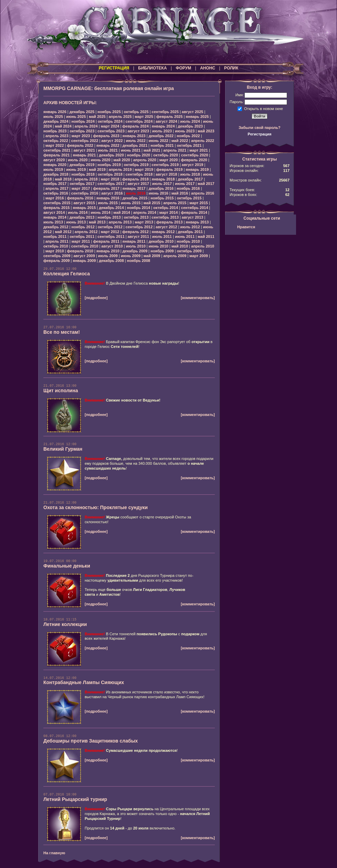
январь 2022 (108, 145)
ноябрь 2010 (188, 241)
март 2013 (144, 222)
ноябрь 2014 (139, 208)
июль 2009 (108, 256)
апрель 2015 (175, 203)
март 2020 (169, 160)
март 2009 (199, 256)
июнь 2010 (159, 246)
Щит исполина (61, 391)
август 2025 (192, 112)
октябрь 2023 (82, 131)
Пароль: (237, 102)
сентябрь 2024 (139, 121)
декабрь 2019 (82, 165)
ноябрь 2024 (83, 121)
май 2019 (97, 169)
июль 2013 (53, 222)
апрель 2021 (175, 150)
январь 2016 (108, 198)
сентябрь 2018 (139, 174)
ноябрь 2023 (55, 131)
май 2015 (152, 203)
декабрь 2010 (161, 241)
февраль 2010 (80, 251)
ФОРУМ (183, 68)
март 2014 (169, 212)
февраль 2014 (194, 212)
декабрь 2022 (161, 136)
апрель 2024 (86, 126)
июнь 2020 (100, 160)
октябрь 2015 (189, 198)
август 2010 (112, 246)
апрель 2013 (120, 222)
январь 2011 (134, 241)
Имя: (240, 95)
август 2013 (192, 217)
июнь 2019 (76, 169)
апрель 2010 (203, 246)
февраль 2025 (169, 117)
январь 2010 (108, 251)
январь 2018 (163, 179)
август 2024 (166, 121)
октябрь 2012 (110, 227)
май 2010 (180, 246)
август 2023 (138, 131)
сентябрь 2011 (111, 237)
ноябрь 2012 (83, 227)
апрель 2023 (57, 136)
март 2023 (81, 136)
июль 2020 (78, 160)
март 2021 (199, 150)
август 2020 (54, 160)
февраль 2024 (135, 126)
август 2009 (84, 256)
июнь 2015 (131, 203)
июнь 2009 (131, 256)
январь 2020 (55, 165)
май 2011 (206, 237)
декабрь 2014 (111, 208)
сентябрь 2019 (165, 165)
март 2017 (81, 188)
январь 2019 (197, 169)
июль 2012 (190, 227)
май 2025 (97, 117)
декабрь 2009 (135, 251)
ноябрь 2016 (188, 188)
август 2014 (54, 212)
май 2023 (206, 131)
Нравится (246, 227)
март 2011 (81, 241)
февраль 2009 (56, 261)
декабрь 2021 (135, 145)
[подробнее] (96, 298)
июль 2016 (136, 193)
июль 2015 (108, 203)
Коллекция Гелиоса (67, 274)
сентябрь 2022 (85, 141)
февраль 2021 (56, 155)
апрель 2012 (86, 232)
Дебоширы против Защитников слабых (91, 741)
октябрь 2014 (166, 208)
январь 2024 (163, 126)
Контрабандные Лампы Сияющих (84, 682)
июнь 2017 (185, 184)
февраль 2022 (80, 145)
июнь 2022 (159, 141)
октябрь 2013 (136, 217)
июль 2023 (162, 131)
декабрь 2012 (56, 227)
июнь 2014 (100, 212)
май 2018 (63, 179)
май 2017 (206, 184)
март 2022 (55, 145)
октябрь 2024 (110, 121)
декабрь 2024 (56, 121)
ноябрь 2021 (162, 145)
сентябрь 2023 (111, 131)
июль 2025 (53, 117)
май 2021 (152, 150)
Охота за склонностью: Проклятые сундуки (96, 507)
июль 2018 (190, 174)
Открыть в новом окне (264, 108)
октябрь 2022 (56, 141)
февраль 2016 (80, 198)
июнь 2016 (159, 193)
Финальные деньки (67, 566)
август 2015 (84, 203)
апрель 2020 (145, 160)
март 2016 (55, 198)
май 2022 (180, 141)
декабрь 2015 (135, 198)
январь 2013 (197, 222)
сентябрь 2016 (85, 193)
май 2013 (97, 222)
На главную (54, 853)
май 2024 (63, 126)
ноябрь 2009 (162, 251)
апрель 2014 (145, 212)
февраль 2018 (135, 179)
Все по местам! (62, 332)
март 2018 (110, 179)
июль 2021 (108, 150)
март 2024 (110, 126)
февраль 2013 (169, 222)
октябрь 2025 (136, 112)
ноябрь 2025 (109, 112)
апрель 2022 (203, 141)
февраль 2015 (56, 208)
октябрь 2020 (166, 155)
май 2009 (152, 256)
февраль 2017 (106, 188)
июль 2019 (53, 169)
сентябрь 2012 (139, 227)
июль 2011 (162, 237)
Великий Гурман (63, 449)
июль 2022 (136, 141)
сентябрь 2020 (195, 155)
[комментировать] (198, 298)
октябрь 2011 (82, 237)
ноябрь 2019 (109, 165)
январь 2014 (55, 217)
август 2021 (84, 150)
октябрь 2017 (82, 184)
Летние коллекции (65, 624)
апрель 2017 (57, 188)
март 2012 (110, 232)
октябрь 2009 (189, 251)
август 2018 (166, 174)
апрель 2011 (57, 241)
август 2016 (112, 193)
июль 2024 (190, 121)
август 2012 (166, 227)
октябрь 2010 (56, 246)
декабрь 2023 (191, 126)
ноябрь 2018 (83, 174)
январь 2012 (163, 232)
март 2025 (144, 117)
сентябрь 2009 (57, 256)
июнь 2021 (131, 150)
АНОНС (208, 68)
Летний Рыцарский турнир (75, 799)
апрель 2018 (86, 179)
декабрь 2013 (82, 217)
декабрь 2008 (111, 261)
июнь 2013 (76, 222)
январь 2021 (84, 155)
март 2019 (144, 169)
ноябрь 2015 (162, 198)
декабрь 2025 (82, 112)
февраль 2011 (106, 241)
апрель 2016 (203, 193)
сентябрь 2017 (111, 184)
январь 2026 (55, 112)
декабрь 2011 (191, 232)
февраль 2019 (169, 169)
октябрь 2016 (56, 193)
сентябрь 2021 (57, 150)
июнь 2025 (76, 117)
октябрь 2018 (110, 174)
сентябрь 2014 (195, 208)
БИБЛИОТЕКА (152, 68)
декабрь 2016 (161, 188)
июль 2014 (78, 212)
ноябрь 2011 (55, 237)
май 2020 (122, 160)
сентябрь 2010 (85, 246)
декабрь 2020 (111, 155)
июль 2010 (136, 246)
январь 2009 (84, 261)
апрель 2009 (175, 256)
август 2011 (138, 237)
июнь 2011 (185, 237)
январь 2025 (197, 117)
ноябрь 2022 (188, 136)
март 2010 (55, 251)
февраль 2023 (106, 136)
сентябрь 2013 (165, 217)
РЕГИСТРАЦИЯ (114, 68)
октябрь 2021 (189, 145)
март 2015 (199, 203)
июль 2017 (162, 184)
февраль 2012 (135, 232)
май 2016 (180, 193)
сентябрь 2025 (165, 112)
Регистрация (260, 134)
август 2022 (112, 141)
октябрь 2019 (136, 165)
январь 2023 (134, 136)
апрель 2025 (120, 117)
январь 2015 (84, 208)
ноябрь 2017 (55, 184)
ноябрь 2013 (109, 217)
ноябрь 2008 (139, 261)
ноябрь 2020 (139, 155)
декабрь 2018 (56, 174)
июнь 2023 (185, 131)
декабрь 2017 (191, 179)
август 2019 (192, 165)
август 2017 (138, 184)
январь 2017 (134, 188)
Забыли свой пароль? (260, 128)
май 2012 (63, 232)
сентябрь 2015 (57, 203)
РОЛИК (231, 68)
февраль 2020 (194, 160)
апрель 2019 (120, 169)
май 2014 (122, 212)
